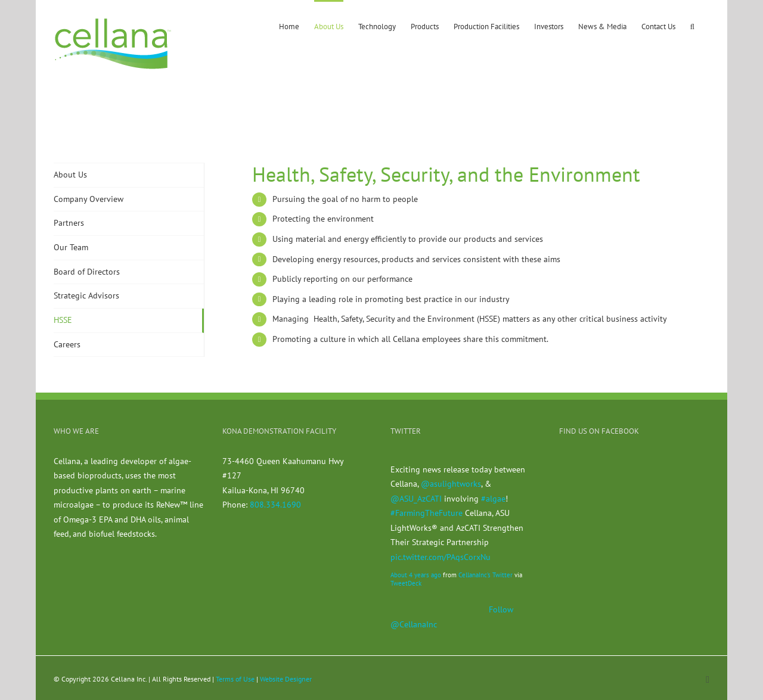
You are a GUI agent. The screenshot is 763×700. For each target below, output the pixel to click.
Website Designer (286, 679)
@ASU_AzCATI (416, 499)
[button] (692, 26)
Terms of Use (235, 679)
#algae (493, 499)
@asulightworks (451, 484)
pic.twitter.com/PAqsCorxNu (441, 557)
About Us (70, 175)
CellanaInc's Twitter (486, 575)
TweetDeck (406, 583)
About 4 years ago (416, 575)
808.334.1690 (275, 505)
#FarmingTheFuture (427, 513)
